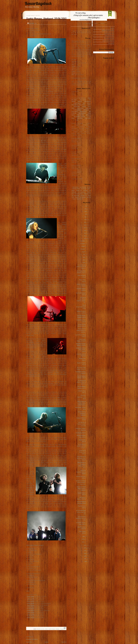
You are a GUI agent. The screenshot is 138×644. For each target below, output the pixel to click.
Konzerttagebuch (38, 3)
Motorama (89, 115)
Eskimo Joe (79, 190)
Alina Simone (75, 187)
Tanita (73, 68)
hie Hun (31, 618)
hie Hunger (32, 612)
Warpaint (80, 101)
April (84, 263)
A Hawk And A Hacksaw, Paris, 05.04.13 (82, 452)
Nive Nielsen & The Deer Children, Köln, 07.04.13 (81, 458)
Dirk (73, 75)
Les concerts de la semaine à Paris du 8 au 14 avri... (81, 446)
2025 (86, 206)
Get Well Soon (82, 98)
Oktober (83, 246)
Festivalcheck (111, 43)
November (83, 244)
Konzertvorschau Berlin (109, 38)
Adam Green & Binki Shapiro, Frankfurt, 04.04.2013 (81, 488)
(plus (84, 103)
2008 (85, 556)
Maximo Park (77, 106)
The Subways (83, 197)
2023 (86, 211)
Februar (83, 539)
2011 (85, 548)
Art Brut (89, 187)
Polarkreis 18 (84, 195)
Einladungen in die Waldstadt (108, 31)
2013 (85, 239)
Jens (73, 70)
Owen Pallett (88, 118)
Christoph (74, 63)
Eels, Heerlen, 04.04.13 (81, 433)
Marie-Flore (86, 110)
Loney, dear (88, 108)
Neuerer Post (29, 642)
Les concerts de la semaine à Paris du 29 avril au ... (81, 267)
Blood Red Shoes (76, 189)
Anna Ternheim (88, 101)
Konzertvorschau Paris (109, 33)
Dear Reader (83, 100)
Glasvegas (85, 190)
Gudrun (73, 66)
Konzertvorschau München (108, 41)
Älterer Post (64, 642)
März (84, 536)
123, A (74, 31)
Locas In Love (80, 108)
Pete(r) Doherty (77, 103)
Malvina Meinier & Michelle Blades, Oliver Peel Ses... (82, 403)
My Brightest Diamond (79, 117)
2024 (86, 209)
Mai (84, 260)
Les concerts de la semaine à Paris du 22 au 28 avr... (81, 330)
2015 (85, 233)
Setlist (46, 629)
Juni (84, 257)
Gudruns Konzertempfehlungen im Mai (81, 307)
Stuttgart (58, 629)
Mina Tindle (82, 105)
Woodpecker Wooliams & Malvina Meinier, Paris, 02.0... (81, 482)
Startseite (47, 642)
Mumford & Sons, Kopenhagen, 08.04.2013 (82, 413)
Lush (77, 120)
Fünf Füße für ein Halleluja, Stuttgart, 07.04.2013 (82, 424)
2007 (85, 559)
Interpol (84, 106)
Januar (83, 542)
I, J (89, 31)
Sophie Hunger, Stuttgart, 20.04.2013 (46, 19)
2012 (85, 545)
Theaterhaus (63, 629)
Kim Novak (80, 118)
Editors (89, 105)
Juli (84, 254)
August (84, 252)
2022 (86, 214)
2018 (85, 225)
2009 (85, 553)
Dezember (83, 241)
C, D (79, 31)
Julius (73, 65)
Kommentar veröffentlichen (32, 639)
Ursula (73, 71)
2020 (86, 220)
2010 (85, 551)
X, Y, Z (75, 34)
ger (34, 618)
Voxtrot (74, 199)
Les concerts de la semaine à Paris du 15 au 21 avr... (81, 382)
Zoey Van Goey (80, 199)
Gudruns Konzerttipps (109, 36)
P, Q (82, 33)
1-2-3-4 (81, 179)
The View (89, 197)
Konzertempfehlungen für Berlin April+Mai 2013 (81, 512)
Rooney (77, 197)
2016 (85, 230)
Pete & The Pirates (79, 194)
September (83, 249)
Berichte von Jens (41, 629)
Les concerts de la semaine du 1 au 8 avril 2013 (81, 518)
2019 (85, 222)
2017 (85, 228)
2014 (85, 236)
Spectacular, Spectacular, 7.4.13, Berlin (82, 397)
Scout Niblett (75, 112)
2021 (86, 217)
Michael (73, 73)
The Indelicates (82, 113)
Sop (28, 612)
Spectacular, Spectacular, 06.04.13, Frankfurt (81, 472)
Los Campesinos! (77, 110)
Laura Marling (80, 115)
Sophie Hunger (31, 596)
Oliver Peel (74, 61)
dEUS (89, 189)
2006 (86, 561)
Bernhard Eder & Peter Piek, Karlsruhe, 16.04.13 (81, 350)
